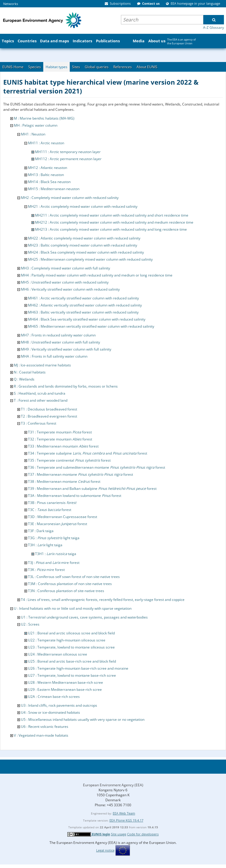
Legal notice (105, 850)
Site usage (119, 834)
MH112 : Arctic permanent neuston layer (68, 159)
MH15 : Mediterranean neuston (54, 189)
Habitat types (56, 67)
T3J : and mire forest (54, 563)
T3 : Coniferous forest (39, 423)
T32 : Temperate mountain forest (60, 439)
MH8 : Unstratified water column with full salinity (60, 342)
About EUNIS (147, 67)
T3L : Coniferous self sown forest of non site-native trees (74, 577)
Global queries (97, 67)
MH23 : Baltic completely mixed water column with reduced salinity (83, 245)
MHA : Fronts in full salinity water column (54, 356)
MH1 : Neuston (33, 134)
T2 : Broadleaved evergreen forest (49, 416)
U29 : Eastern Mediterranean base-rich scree (65, 689)
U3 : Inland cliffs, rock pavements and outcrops (59, 705)
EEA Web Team (124, 813)
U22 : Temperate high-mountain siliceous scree (67, 640)
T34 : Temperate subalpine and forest (88, 453)
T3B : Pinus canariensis (52, 503)
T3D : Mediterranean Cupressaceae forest (63, 517)
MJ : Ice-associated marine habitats (42, 365)
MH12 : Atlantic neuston (48, 168)
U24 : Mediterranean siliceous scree (58, 654)
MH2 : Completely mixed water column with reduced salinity (70, 198)
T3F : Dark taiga (41, 531)
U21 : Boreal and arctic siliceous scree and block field (71, 633)
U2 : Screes (30, 624)
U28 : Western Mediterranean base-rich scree (65, 682)
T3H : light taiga (45, 545)
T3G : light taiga (54, 538)
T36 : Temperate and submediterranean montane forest (97, 467)
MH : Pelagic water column (36, 125)
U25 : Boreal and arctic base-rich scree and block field (72, 661)
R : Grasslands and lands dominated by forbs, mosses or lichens (66, 386)
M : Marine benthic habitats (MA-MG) (44, 118)
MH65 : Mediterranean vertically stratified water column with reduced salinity (91, 326)
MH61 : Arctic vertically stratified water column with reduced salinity (83, 298)
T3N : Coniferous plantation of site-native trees (66, 591)
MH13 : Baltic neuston (46, 175)
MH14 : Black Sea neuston (49, 182)
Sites (76, 67)
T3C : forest (50, 510)
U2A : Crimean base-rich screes (54, 697)
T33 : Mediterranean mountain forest (63, 446)
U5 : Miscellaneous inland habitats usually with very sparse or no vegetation (83, 719)
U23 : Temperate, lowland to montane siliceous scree (71, 647)
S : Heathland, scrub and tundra (40, 393)
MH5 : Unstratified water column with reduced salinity (65, 282)
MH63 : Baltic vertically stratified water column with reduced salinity (83, 312)
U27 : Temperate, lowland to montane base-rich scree (72, 675)
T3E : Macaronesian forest (58, 524)
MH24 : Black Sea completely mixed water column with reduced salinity (86, 252)
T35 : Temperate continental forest (69, 460)
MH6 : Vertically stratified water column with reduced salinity (70, 289)
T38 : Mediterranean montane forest (64, 481)
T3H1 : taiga (56, 554)
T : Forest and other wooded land (41, 400)
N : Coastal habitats (30, 372)
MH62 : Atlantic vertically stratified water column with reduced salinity (85, 305)
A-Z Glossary (213, 27)
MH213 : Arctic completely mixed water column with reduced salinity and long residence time (111, 229)
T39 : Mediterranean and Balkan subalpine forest (92, 489)
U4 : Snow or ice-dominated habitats (50, 712)
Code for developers (143, 834)
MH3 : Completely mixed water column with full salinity (65, 268)
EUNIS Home (13, 67)
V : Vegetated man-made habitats (41, 735)
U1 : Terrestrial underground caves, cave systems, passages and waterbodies (84, 617)
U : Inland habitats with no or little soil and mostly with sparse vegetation (73, 608)
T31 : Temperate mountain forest (60, 432)
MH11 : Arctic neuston (46, 143)
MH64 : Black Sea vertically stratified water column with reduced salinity (87, 319)
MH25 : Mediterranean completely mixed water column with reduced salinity (90, 259)
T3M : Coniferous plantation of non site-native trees (70, 584)
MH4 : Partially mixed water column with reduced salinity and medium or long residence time (97, 275)
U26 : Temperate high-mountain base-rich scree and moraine (78, 668)
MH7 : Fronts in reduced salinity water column (58, 335)
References (123, 67)
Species (35, 67)
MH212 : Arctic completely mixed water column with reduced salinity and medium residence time (114, 222)
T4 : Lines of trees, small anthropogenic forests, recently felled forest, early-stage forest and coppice (103, 600)
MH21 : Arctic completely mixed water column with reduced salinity (83, 206)
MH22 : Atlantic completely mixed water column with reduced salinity (84, 238)
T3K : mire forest (46, 570)
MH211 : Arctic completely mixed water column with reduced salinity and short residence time (112, 215)
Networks (11, 4)
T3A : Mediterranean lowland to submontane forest (75, 496)
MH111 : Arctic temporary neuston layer (68, 152)
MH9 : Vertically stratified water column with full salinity (66, 349)
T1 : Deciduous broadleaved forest (49, 409)
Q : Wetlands (24, 379)
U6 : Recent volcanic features (45, 727)
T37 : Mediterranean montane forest (80, 474)
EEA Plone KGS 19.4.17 (126, 820)
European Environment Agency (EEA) (113, 785)
